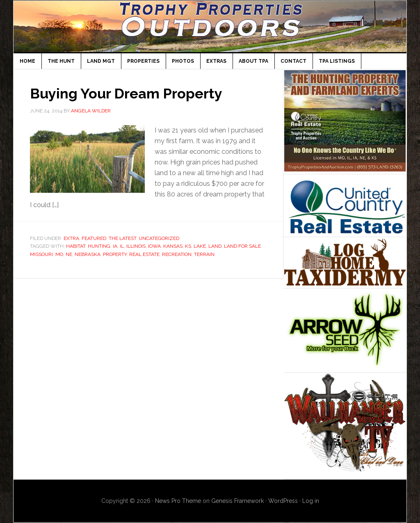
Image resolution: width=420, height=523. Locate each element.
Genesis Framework (237, 501)
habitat (76, 246)
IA (115, 246)
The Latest (122, 238)
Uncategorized (159, 238)
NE (69, 254)
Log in (311, 501)
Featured (94, 238)
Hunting (99, 246)
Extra (71, 238)
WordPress (283, 501)
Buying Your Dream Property (131, 93)
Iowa (154, 246)
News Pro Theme (178, 501)
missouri (41, 254)
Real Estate (144, 254)
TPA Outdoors (210, 26)
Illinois (136, 246)
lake (200, 246)
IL (122, 246)
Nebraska (88, 254)
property (115, 254)
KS (188, 246)
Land (215, 246)
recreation (177, 254)
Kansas (173, 246)
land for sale (242, 246)
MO (59, 254)
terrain (204, 254)
